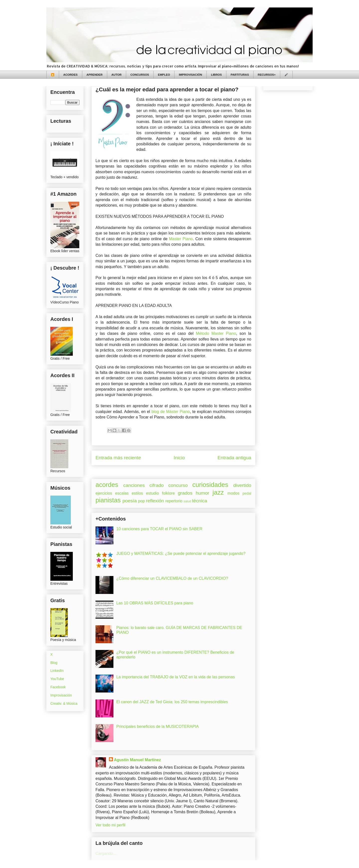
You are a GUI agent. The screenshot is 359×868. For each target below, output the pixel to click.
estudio (153, 493)
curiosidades (210, 485)
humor (202, 493)
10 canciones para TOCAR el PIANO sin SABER (159, 529)
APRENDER (95, 75)
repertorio (174, 501)
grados (185, 493)
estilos (137, 493)
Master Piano (181, 239)
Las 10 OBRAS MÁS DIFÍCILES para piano (155, 603)
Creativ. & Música (64, 703)
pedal (247, 493)
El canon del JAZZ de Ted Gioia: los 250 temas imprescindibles (172, 702)
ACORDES (71, 75)
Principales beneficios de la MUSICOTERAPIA (157, 726)
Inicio (179, 458)
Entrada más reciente (118, 458)
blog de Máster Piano (171, 412)
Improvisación (61, 695)
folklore (168, 493)
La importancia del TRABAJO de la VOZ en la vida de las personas (176, 677)
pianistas (108, 500)
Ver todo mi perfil (110, 825)
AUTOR (117, 75)
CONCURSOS (140, 75)
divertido (242, 485)
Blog (54, 663)
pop (141, 501)
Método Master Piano (216, 333)
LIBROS (216, 75)
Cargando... (106, 853)
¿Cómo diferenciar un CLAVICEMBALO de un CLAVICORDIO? (172, 578)
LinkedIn (57, 671)
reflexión (155, 501)
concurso (178, 485)
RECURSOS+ (267, 75)
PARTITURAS (240, 75)
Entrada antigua (234, 458)
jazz (218, 492)
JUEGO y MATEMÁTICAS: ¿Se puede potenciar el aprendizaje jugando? (181, 553)
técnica (200, 501)
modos (234, 493)
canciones (134, 485)
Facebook (58, 687)
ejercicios (104, 493)
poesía (130, 501)
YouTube (57, 679)
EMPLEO (164, 75)
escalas (122, 493)
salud (187, 501)
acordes (107, 485)
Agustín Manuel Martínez (137, 760)
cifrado (157, 485)
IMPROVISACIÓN (190, 75)
